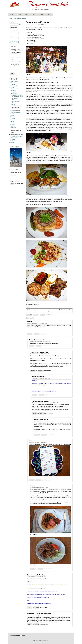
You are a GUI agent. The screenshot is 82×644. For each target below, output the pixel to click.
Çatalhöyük (13, 139)
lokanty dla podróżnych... (36, 575)
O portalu (13, 125)
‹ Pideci (28, 310)
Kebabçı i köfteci (16, 101)
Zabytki (12, 120)
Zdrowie (12, 123)
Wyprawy (13, 118)
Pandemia (13, 141)
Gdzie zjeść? (14, 94)
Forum (26, 15)
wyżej (49, 311)
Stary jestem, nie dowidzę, (39, 352)
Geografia (13, 84)
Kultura (12, 114)
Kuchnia (12, 87)
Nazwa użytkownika (15, 31)
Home (12, 15)
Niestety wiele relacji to (42, 419)
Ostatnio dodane (14, 81)
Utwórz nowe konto (15, 41)
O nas (33, 15)
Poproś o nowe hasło (15, 43)
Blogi (11, 19)
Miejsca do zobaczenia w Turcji (17, 135)
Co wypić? (14, 91)
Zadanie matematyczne (16, 58)
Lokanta (14, 103)
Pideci (14, 104)
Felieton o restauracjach (40, 401)
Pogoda (12, 115)
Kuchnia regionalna (16, 111)
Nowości (41, 15)
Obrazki (30, 322)
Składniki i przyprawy (16, 112)
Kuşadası (28, 307)
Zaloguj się (36, 315)
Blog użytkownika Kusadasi (20, 19)
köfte (56, 490)
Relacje (19, 15)
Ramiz (33, 486)
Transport (13, 117)
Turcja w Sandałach (47, 4)
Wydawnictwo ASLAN (14, 170)
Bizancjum (13, 142)
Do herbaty (13, 126)
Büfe (13, 100)
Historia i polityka (14, 86)
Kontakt (49, 15)
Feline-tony (13, 128)
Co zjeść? (14, 92)
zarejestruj (43, 315)
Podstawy (13, 83)
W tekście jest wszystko (37, 340)
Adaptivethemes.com (46, 640)
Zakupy (12, 121)
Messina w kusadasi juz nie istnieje (39, 613)
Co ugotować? (15, 89)
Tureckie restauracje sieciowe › (66, 310)
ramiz (31, 441)
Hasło (11, 36)
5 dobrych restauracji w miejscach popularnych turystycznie (18, 97)
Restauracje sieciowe (17, 106)
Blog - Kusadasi (29, 315)
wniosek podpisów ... (39, 377)
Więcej (22, 144)
